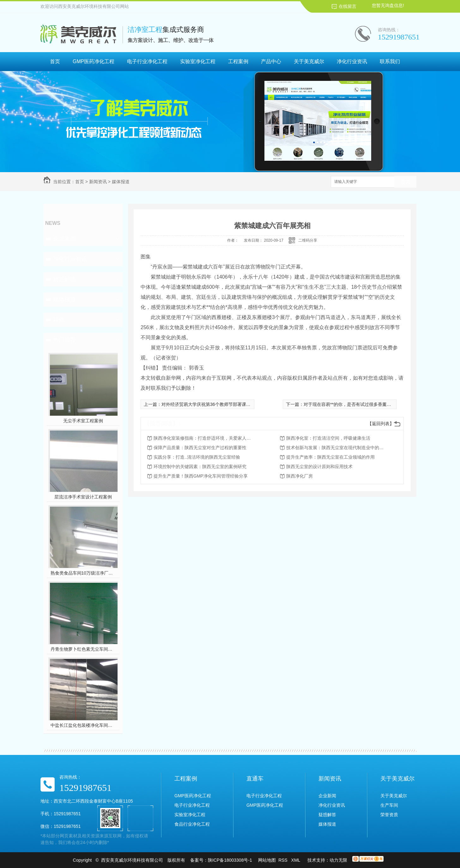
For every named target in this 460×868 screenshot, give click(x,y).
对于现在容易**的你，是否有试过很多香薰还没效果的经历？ (363, 404)
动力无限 (338, 860)
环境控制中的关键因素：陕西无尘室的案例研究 (200, 467)
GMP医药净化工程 (94, 61)
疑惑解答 (64, 279)
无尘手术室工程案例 (83, 421)
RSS (284, 860)
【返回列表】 (381, 424)
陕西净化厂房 (300, 476)
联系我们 (390, 61)
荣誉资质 (389, 815)
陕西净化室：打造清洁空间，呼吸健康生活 (328, 438)
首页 (55, 61)
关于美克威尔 (309, 61)
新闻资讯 (98, 182)
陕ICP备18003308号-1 (230, 860)
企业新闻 (64, 239)
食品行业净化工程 (192, 824)
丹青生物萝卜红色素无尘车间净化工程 (83, 649)
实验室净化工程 (198, 61)
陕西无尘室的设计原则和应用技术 (319, 467)
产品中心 (271, 61)
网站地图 (267, 860)
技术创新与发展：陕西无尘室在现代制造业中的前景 (337, 448)
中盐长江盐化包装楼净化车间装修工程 (83, 725)
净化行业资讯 (352, 61)
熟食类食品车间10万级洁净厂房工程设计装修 (83, 573)
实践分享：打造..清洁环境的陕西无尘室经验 (197, 457)
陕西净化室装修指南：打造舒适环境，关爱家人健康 (204, 438)
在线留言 (348, 6)
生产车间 (389, 805)
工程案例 (238, 61)
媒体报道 (121, 182)
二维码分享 (308, 240)
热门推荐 (64, 340)
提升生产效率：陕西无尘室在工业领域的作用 (330, 457)
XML (296, 860)
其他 (59, 320)
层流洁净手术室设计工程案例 (83, 497)
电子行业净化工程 (147, 61)
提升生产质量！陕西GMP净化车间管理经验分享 (201, 476)
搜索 (405, 182)
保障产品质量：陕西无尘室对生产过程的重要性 (200, 448)
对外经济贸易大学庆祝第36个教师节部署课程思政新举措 (217, 404)
